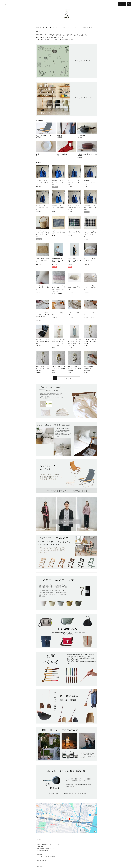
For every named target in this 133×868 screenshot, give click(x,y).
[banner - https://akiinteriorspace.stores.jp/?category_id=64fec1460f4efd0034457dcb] (66, 631)
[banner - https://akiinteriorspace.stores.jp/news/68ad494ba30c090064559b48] (66, 61)
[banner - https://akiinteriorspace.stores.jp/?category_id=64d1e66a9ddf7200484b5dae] (66, 669)
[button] (122, 4)
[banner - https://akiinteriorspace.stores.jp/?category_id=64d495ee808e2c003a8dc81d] (66, 552)
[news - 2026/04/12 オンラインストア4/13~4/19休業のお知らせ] (66, 40)
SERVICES (62, 28)
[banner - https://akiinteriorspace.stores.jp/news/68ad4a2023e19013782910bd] (66, 99)
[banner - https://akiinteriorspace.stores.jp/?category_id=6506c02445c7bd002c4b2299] (66, 476)
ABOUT (46, 28)
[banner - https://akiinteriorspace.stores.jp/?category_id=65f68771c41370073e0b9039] (66, 401)
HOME (39, 28)
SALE (80, 28)
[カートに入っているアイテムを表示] (129, 4)
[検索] (4, 4)
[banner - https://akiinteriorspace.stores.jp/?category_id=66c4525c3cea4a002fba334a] (66, 439)
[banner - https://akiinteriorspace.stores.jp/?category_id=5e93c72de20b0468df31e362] (66, 514)
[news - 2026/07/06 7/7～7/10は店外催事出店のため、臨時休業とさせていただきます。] (66, 35)
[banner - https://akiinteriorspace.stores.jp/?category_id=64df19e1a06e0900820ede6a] (66, 706)
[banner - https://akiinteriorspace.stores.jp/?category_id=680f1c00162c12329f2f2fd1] (66, 782)
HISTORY (54, 28)
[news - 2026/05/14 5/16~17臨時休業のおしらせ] (66, 37)
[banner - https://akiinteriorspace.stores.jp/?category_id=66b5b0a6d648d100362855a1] (66, 744)
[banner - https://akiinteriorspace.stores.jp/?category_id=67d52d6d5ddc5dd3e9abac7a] (66, 593)
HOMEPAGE (88, 28)
